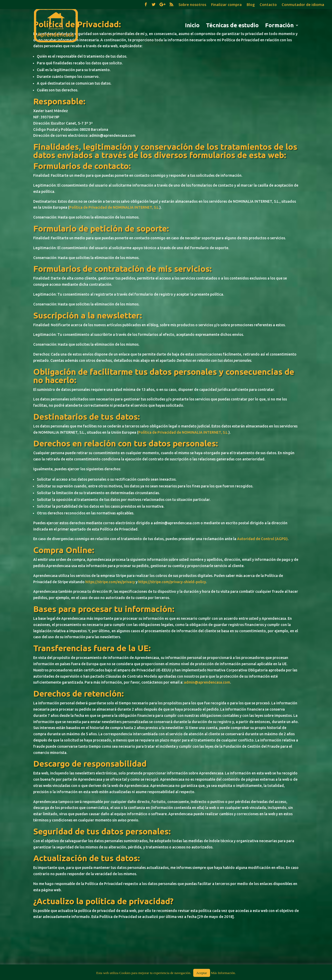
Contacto (268, 5)
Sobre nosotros (192, 5)
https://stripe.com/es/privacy (110, 582)
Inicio (192, 26)
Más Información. (223, 973)
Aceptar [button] (202, 973)
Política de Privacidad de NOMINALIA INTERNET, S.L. (114, 207)
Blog (251, 5)
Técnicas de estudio (232, 26)
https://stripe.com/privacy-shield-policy (172, 582)
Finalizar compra (226, 5)
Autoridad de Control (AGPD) (262, 539)
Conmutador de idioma (303, 5)
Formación (279, 26)
